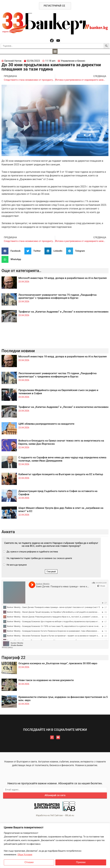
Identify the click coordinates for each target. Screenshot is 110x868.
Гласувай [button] (51, 572)
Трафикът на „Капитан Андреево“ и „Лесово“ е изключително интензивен (63, 312)
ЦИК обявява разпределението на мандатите (46, 424)
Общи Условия (25, 855)
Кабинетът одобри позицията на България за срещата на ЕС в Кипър (61, 474)
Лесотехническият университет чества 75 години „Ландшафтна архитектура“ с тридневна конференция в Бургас (57, 296)
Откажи (29, 862)
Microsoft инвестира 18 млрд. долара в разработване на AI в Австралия (63, 278)
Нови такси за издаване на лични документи (46, 680)
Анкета (8, 532)
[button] (55, 51)
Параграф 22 (14, 658)
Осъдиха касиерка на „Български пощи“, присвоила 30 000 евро (58, 663)
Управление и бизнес (73, 61)
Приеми (81, 862)
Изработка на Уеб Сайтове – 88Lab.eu (55, 815)
